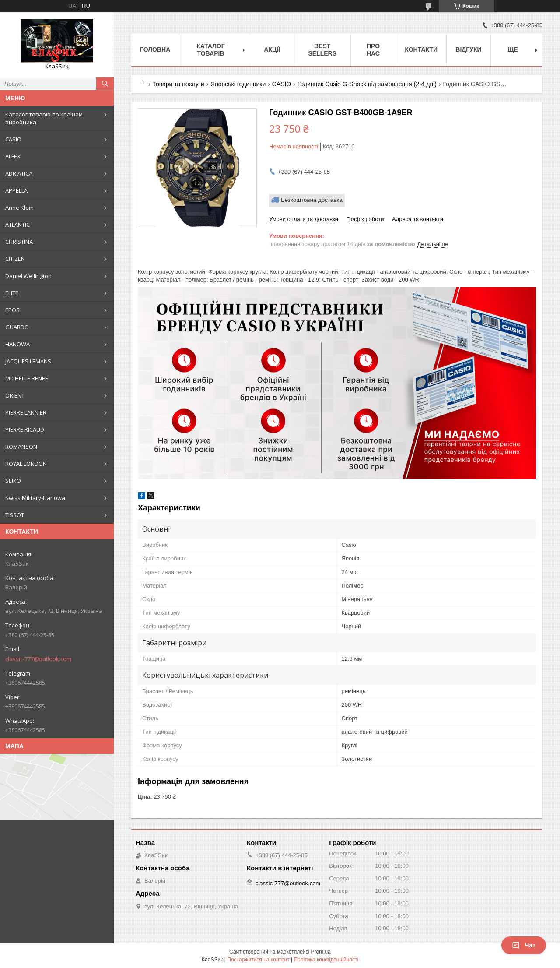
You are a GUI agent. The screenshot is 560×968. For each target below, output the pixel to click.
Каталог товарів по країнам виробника (44, 118)
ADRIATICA (19, 173)
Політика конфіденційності (326, 960)
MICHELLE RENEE (27, 378)
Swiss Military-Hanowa (35, 498)
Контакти (421, 49)
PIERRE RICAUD (25, 429)
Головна (155, 49)
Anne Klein (19, 208)
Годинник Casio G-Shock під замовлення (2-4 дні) (367, 84)
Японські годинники (238, 84)
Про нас (373, 50)
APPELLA (16, 190)
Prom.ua (321, 952)
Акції (272, 49)
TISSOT (15, 515)
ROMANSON (21, 447)
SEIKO (13, 481)
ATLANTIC (17, 225)
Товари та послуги (178, 84)
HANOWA (17, 344)
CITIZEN (15, 259)
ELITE (12, 293)
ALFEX (13, 156)
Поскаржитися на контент (258, 960)
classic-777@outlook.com (38, 659)
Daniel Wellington (28, 276)
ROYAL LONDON (26, 464)
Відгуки (468, 49)
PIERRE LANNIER (26, 412)
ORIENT (15, 395)
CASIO (13, 139)
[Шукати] (105, 84)
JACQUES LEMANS (28, 361)
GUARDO (17, 327)
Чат (524, 945)
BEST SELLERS (322, 50)
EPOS (12, 310)
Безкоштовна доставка (312, 200)
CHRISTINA (19, 242)
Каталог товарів (211, 50)
